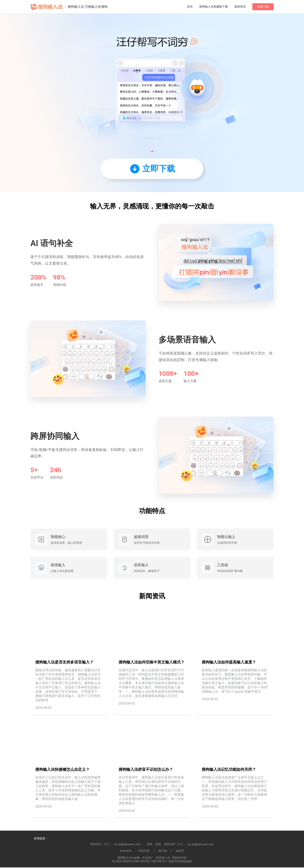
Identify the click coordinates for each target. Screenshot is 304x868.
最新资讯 (240, 7)
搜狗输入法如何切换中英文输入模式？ (152, 663)
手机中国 (144, 851)
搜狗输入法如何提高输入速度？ (229, 663)
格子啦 (163, 851)
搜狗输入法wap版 (129, 858)
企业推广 (148, 858)
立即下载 (152, 169)
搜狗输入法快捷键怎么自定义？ (62, 770)
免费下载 (263, 7)
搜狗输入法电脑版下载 (214, 7)
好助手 (180, 851)
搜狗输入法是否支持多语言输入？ (64, 663)
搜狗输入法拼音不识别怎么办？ (146, 770)
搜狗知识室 (179, 858)
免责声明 (174, 862)
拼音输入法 (163, 858)
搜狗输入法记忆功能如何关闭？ (229, 770)
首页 (190, 7)
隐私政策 (186, 862)
